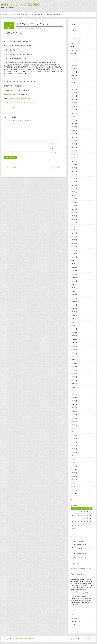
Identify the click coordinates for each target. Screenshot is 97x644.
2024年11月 (74, 117)
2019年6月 (74, 302)
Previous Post (10, 168)
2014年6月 (74, 469)
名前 (54, 144)
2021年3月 (74, 250)
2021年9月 (74, 233)
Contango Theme (72, 639)
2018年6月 (74, 332)
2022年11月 (74, 192)
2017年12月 (74, 353)
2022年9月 (74, 199)
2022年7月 (74, 206)
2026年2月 (74, 72)
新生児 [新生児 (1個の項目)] (81, 569)
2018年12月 (74, 319)
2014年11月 (74, 459)
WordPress (89, 639)
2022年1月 (74, 223)
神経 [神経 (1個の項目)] (84, 569)
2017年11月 (74, 356)
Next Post (58, 168)
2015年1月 (74, 452)
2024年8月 (74, 127)
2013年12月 (74, 483)
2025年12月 (74, 79)
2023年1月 (74, 188)
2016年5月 (74, 411)
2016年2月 (74, 418)
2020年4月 (74, 274)
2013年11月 (74, 487)
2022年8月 (74, 202)
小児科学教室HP (37, 14)
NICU (72, 47)
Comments (75, 621)
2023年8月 (74, 168)
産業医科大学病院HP (53, 14)
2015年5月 (74, 442)
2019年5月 (74, 305)
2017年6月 (74, 370)
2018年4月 (74, 339)
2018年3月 (74, 343)
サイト (54, 152)
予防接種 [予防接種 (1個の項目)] (73, 569)
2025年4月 (74, 103)
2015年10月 (74, 432)
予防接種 (73, 54)
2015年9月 (74, 435)
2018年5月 (74, 336)
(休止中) (20, 14)
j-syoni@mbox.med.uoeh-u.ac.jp (20, 99)
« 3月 (73, 528)
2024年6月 (74, 134)
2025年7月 (74, 93)
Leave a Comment (36, 28)
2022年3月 (74, 216)
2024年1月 (74, 151)
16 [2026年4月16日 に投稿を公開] (82, 518)
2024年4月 (74, 140)
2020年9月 (74, 267)
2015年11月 (74, 428)
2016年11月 (74, 391)
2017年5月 (74, 373)
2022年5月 (74, 212)
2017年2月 (74, 380)
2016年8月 (74, 401)
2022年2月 (74, 219)
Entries (74, 618)
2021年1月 (74, 257)
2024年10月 (74, 120)
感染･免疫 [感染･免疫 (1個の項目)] (77, 569)
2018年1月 (74, 350)
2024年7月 (74, 130)
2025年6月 (74, 96)
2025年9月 (74, 89)
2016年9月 (74, 397)
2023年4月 (74, 182)
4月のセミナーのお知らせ (78, 541)
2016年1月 (74, 421)
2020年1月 (74, 281)
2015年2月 (74, 449)
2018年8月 (74, 329)
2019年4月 (74, 308)
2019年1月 (74, 315)
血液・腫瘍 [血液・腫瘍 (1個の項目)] (88, 569)
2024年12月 (74, 113)
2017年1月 (74, 384)
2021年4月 (74, 247)
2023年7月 (74, 171)
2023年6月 (74, 175)
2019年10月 (74, 291)
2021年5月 (74, 243)
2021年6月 (74, 240)
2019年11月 (74, 288)
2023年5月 (74, 178)
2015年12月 (74, 425)
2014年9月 (74, 466)
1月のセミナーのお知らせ (78, 557)
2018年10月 (74, 326)
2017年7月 (74, 367)
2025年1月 (74, 110)
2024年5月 (74, 137)
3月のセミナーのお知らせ (78, 545)
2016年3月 (74, 415)
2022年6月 (74, 209)
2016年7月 (74, 404)
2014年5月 (74, 473)
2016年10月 (74, 394)
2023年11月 (74, 158)
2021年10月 (74, 230)
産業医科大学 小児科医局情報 (21, 5)
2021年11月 (74, 226)
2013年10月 (74, 490)
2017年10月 (74, 360)
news (72, 43)
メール (54, 148)
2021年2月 (74, 254)
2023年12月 (74, 154)
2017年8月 (74, 363)
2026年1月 (74, 75)
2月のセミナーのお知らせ (78, 553)
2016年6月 (74, 408)
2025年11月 (74, 82)
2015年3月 (74, 445)
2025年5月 (74, 99)
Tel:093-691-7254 (10, 94)
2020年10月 (74, 264)
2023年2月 (74, 185)
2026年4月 (74, 65)
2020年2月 (74, 278)
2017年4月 (74, 377)
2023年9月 (74, 164)
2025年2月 (74, 106)
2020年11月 (74, 260)
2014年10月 (74, 463)
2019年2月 (74, 312)
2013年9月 (74, 493)
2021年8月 (74, 236)
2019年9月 (74, 295)
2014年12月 (74, 456)
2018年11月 (74, 322)
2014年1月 (74, 480)
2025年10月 (74, 86)
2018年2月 (74, 346)
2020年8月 (74, 271)
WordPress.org (75, 625)
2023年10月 (74, 161)
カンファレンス (15, 107)
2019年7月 (74, 298)
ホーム (5, 14)
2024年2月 (74, 147)
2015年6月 (74, 439)
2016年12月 (74, 387)
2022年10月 (74, 195)
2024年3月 (74, 144)
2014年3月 (74, 476)
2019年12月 (74, 284)
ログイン (73, 615)
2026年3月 (74, 69)
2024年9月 (74, 123)
